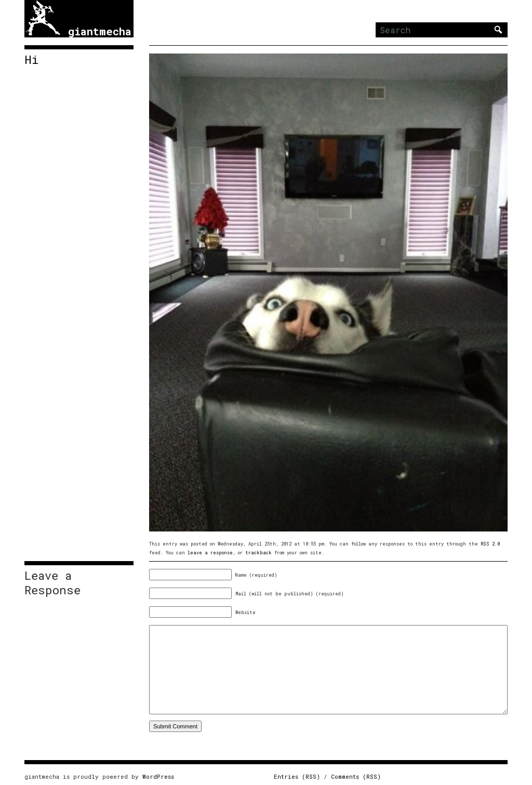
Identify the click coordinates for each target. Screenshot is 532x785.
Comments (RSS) (356, 776)
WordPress (158, 776)
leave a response (210, 553)
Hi (31, 60)
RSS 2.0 (490, 544)
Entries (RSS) (297, 776)
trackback (258, 553)
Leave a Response (52, 583)
